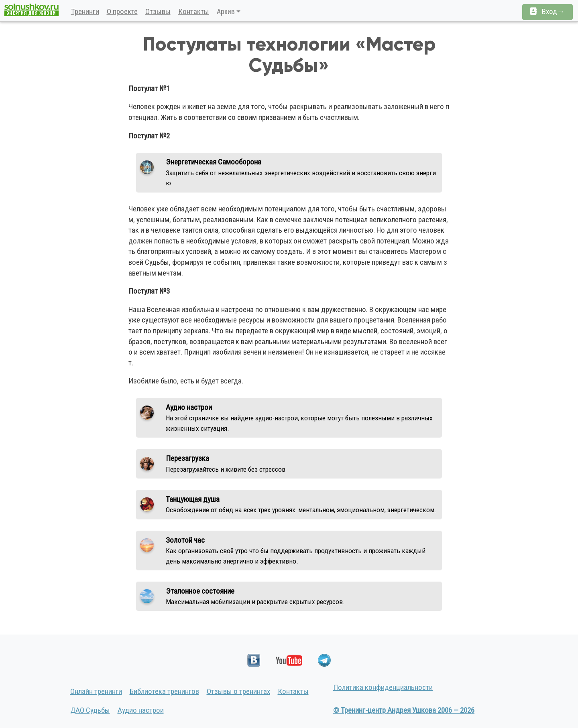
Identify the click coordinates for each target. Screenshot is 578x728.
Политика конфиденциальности (383, 687)
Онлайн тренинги (96, 691)
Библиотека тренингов (164, 691)
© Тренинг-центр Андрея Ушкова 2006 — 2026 (404, 710)
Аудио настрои (141, 710)
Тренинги (85, 11)
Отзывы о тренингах (238, 691)
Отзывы (158, 11)
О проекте (122, 11)
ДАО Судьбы (90, 710)
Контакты (194, 11)
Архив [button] (226, 11)
